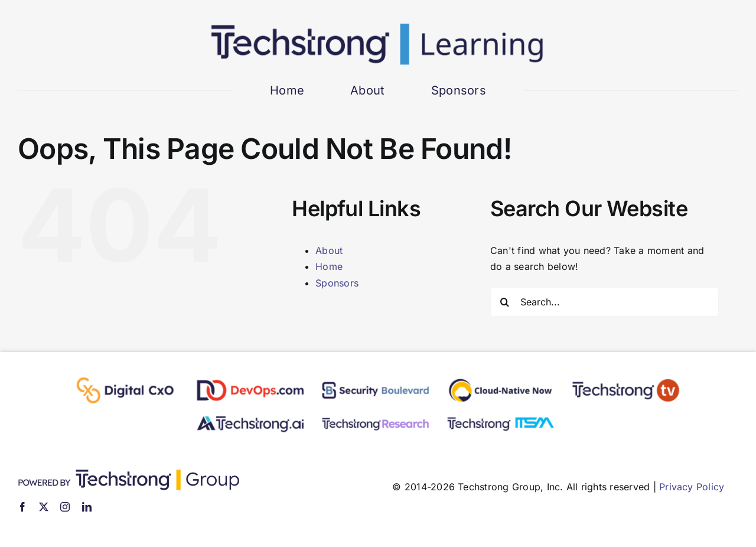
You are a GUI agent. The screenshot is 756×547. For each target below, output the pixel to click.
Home (329, 266)
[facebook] (22, 507)
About (329, 250)
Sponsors (337, 283)
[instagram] (65, 507)
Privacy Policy (692, 487)
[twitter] (44, 507)
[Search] (505, 302)
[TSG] (128, 474)
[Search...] (605, 302)
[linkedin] (87, 507)
